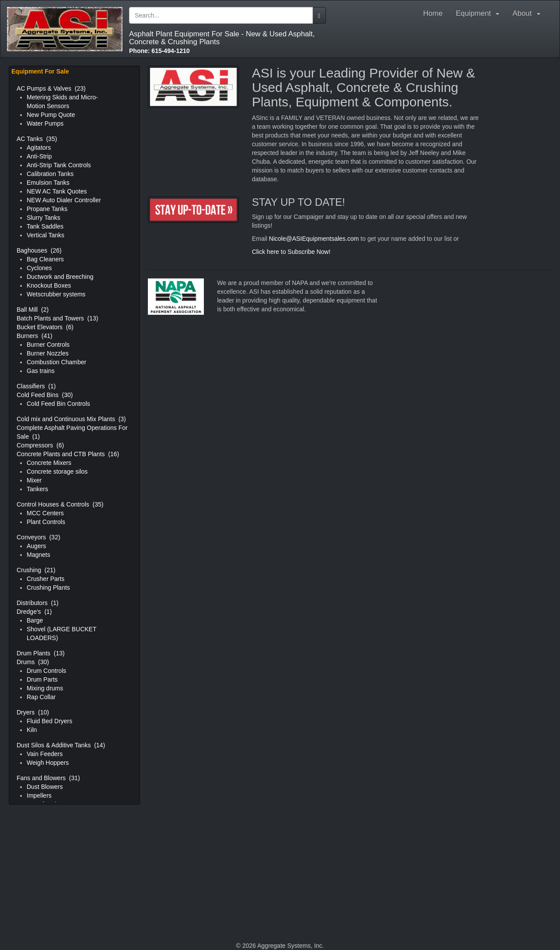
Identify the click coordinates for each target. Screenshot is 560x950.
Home (433, 13)
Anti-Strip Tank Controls (59, 165)
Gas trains (41, 371)
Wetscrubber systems (56, 294)
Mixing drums (45, 688)
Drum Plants (41, 653)
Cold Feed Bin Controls (58, 404)
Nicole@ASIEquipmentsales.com (314, 239)
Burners (35, 336)
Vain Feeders (45, 754)
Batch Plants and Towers (58, 318)
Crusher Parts (45, 579)
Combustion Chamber (56, 362)
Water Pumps (45, 123)
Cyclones (39, 268)
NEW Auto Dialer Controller (64, 200)
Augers (36, 546)
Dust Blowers (45, 787)
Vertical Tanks (45, 235)
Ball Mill (33, 310)
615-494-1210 (159, 51)
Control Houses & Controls (60, 504)
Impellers (39, 795)
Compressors (40, 445)
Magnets (38, 555)
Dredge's (34, 612)
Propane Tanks (47, 209)
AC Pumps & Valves (51, 88)
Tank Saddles (45, 226)
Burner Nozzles (48, 353)
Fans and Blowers (48, 778)
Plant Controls (46, 522)
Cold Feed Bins (45, 395)
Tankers (37, 489)
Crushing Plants (48, 588)
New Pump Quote (51, 115)
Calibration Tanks (50, 174)
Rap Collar (41, 697)
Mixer (34, 480)
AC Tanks (37, 139)
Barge (35, 620)
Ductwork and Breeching (60, 277)
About (528, 13)
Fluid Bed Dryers (49, 721)
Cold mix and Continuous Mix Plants (71, 419)
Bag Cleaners (45, 259)
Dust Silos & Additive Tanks (61, 745)
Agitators (39, 148)
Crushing (36, 570)
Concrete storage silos (57, 471)
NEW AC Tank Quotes (57, 191)
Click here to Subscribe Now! (291, 252)
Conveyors (38, 537)
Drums (33, 662)
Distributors (38, 603)
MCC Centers (45, 513)
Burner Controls (48, 345)
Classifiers (36, 386)
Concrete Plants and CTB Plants (68, 454)
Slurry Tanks (44, 218)
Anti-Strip (39, 156)
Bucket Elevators (45, 327)
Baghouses (39, 250)
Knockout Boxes (49, 285)
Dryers (33, 712)
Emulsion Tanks (48, 183)
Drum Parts (42, 679)
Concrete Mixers (49, 463)
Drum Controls (46, 671)
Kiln (32, 730)
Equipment (478, 13)
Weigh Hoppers (48, 763)
